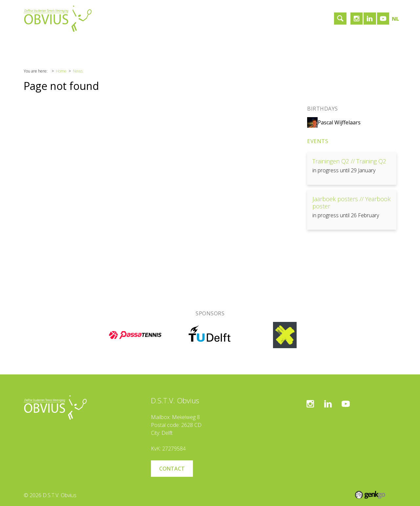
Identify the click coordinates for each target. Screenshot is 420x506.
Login (241, 44)
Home (36, 44)
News (78, 71)
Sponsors (129, 44)
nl (395, 19)
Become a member (202, 44)
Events (318, 141)
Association (67, 44)
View (352, 169)
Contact (160, 44)
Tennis (99, 44)
